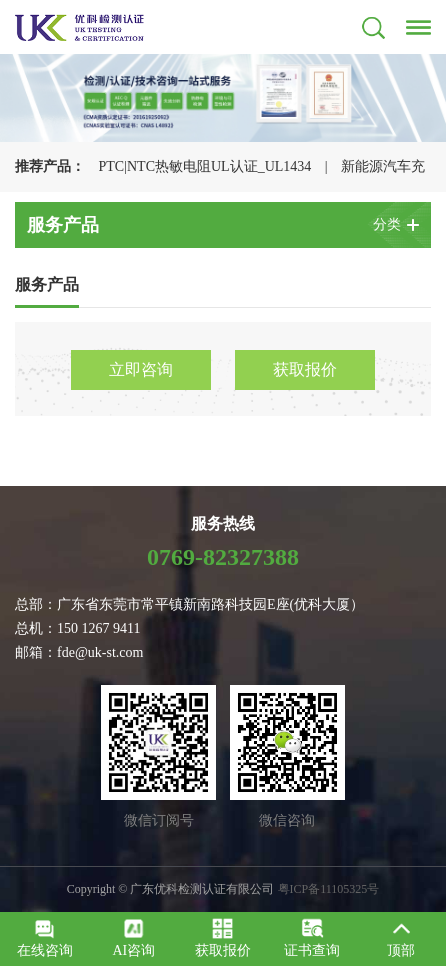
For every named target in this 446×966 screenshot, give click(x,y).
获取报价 (305, 369)
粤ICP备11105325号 (329, 889)
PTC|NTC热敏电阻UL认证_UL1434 (205, 166)
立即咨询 (141, 369)
